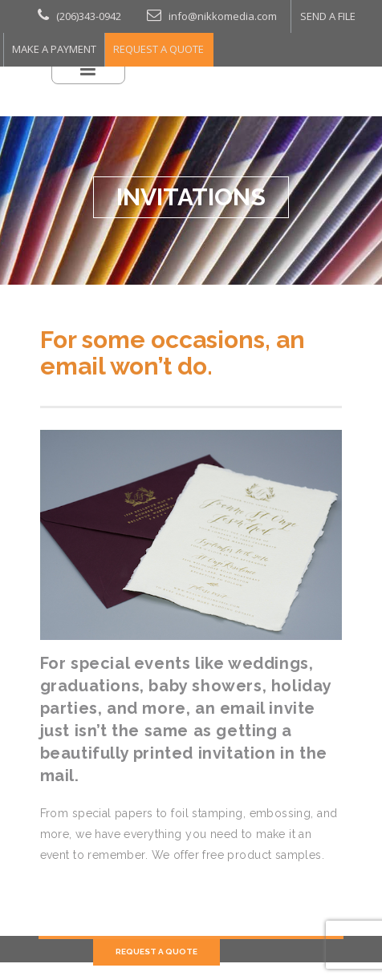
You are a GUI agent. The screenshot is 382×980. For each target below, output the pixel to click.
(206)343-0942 (71, 12)
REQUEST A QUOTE (139, 40)
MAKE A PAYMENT (48, 40)
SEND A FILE (280, 13)
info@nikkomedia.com (183, 12)
